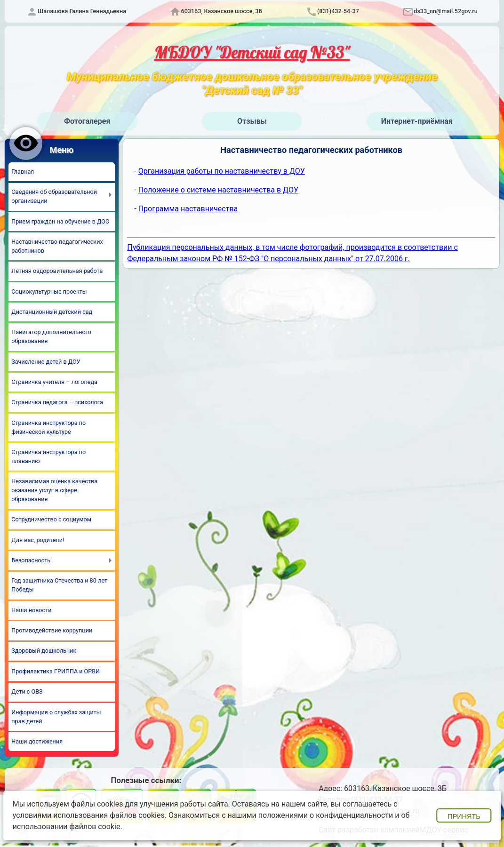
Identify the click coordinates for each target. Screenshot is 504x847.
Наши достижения (37, 741)
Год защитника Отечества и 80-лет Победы (59, 585)
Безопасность (31, 560)
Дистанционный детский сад (52, 312)
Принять (464, 816)
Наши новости (31, 610)
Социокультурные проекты (49, 292)
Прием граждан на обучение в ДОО (60, 221)
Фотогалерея (87, 121)
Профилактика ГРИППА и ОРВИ (56, 671)
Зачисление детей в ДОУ (46, 362)
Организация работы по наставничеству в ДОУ (222, 171)
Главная (23, 172)
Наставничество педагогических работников (57, 246)
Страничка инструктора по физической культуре (48, 427)
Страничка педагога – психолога (57, 402)
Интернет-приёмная (417, 121)
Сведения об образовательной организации (54, 196)
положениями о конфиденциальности (326, 815)
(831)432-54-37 (338, 11)
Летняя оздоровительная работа (57, 271)
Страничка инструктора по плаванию (48, 456)
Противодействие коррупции (52, 630)
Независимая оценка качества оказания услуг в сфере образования (54, 490)
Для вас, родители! (38, 540)
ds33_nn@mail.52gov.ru (445, 11)
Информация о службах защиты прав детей (56, 717)
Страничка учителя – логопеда (54, 382)
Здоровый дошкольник (44, 651)
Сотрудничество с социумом (51, 519)
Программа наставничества (188, 209)
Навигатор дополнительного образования (51, 336)
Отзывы (252, 121)
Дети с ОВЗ (27, 691)
